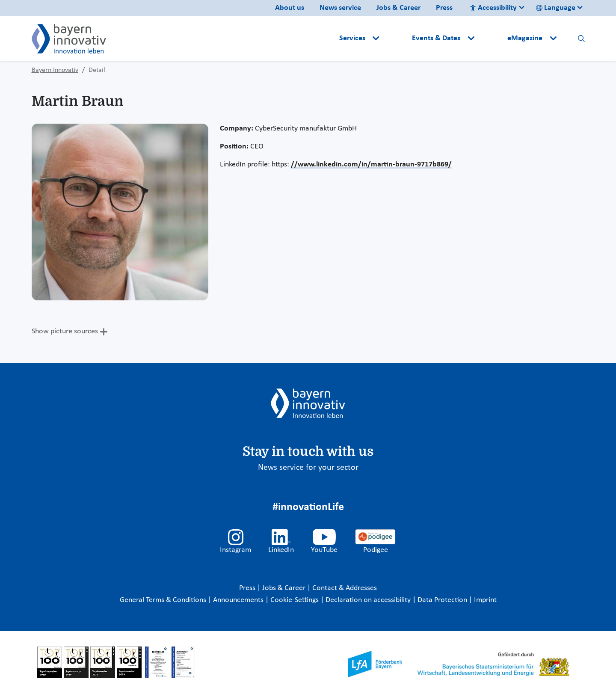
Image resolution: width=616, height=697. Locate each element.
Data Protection (443, 600)
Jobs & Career (398, 8)
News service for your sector (308, 468)
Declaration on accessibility (369, 600)
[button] (397, 39)
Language (556, 8)
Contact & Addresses (345, 588)
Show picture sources (65, 331)
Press (444, 8)
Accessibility (493, 8)
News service (340, 8)
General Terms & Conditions (164, 600)
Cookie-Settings (295, 600)
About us (290, 8)
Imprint (485, 600)
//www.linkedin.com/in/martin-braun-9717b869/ (371, 165)
